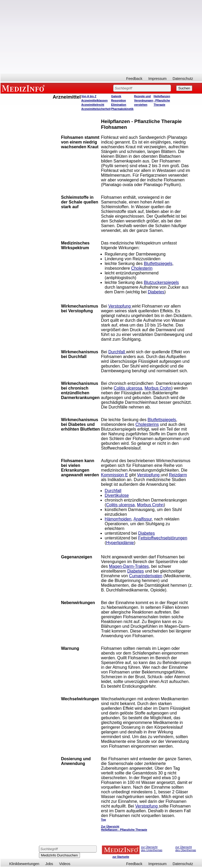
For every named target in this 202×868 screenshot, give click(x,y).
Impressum (157, 79)
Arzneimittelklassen (94, 100)
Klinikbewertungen (24, 864)
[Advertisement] (101, 37)
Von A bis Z (89, 96)
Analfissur (143, 519)
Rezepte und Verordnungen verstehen (144, 100)
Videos (65, 864)
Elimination (118, 105)
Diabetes (156, 292)
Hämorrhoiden (118, 519)
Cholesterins (147, 424)
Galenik (116, 96)
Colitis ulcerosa (128, 388)
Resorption (118, 100)
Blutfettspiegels (158, 264)
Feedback (134, 79)
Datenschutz (183, 79)
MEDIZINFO (24, 88)
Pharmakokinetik (122, 109)
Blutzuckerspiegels (161, 282)
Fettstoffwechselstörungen (163, 538)
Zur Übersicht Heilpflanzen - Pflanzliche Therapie (124, 828)
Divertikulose (117, 495)
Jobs (49, 864)
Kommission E (114, 475)
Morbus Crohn (158, 388)
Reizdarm (178, 475)
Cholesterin (142, 268)
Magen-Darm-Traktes (129, 566)
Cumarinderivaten (146, 576)
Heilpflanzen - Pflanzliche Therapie (162, 100)
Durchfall (117, 352)
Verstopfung (120, 306)
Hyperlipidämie (120, 543)
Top (103, 820)
